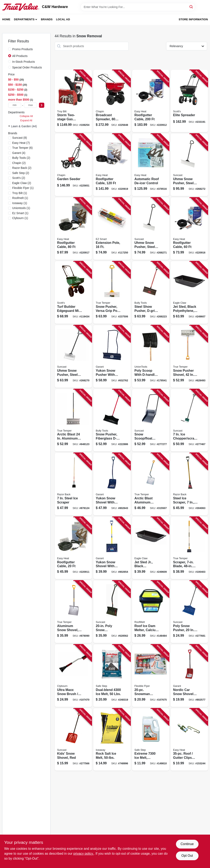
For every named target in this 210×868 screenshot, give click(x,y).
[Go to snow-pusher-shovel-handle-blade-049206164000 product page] (189, 356)
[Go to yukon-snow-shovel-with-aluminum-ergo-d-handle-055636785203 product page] (112, 484)
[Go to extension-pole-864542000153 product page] (112, 229)
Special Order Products (27, 67)
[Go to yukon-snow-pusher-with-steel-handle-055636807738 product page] (112, 356)
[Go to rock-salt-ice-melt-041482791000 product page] (112, 740)
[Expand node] (10, 126)
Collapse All (26, 116)
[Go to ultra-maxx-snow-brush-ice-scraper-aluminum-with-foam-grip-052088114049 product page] (73, 676)
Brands (47, 19)
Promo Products (23, 49)
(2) (21, 158)
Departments (24, 19)
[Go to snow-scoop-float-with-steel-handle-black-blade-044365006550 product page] (151, 420)
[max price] (30, 105)
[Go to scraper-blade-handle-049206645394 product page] (189, 548)
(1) (23, 188)
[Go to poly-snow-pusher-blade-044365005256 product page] (189, 612)
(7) (21, 143)
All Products (20, 56)
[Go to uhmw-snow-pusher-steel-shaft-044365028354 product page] (189, 165)
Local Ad (63, 19)
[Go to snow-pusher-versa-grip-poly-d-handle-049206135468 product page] (112, 293)
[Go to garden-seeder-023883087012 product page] (73, 165)
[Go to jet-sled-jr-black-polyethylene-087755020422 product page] (151, 548)
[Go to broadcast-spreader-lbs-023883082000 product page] (112, 101)
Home (6, 19)
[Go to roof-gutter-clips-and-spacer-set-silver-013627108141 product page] (189, 740)
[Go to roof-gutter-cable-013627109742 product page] (112, 165)
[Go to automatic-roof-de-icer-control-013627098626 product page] (151, 165)
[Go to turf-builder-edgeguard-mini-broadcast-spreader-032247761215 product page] (73, 293)
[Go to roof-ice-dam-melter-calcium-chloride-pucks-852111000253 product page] (151, 612)
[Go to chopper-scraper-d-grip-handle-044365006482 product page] (189, 420)
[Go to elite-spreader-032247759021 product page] (189, 101)
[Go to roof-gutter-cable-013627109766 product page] (151, 101)
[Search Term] (138, 7)
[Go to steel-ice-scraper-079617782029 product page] (73, 484)
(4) (19, 153)
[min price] (15, 105)
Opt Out (187, 856)
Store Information (193, 19)
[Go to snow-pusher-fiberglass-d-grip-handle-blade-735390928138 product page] (112, 420)
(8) (20, 138)
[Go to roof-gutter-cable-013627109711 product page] (189, 229)
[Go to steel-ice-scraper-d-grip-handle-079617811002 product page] (189, 484)
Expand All (26, 120)
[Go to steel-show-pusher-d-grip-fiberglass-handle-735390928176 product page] (151, 293)
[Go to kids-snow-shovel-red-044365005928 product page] (73, 740)
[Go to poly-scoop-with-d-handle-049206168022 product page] (151, 356)
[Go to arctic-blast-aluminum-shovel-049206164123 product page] (151, 484)
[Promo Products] (10, 49)
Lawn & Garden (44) (24, 126)
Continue (187, 844)
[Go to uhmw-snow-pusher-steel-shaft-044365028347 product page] (151, 229)
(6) (23, 148)
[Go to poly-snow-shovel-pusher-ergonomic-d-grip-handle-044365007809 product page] (112, 612)
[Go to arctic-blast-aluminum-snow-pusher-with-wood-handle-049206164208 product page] (73, 420)
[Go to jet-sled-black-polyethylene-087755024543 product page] (189, 293)
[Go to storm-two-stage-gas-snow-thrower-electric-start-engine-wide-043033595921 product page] (73, 101)
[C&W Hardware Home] (21, 7)
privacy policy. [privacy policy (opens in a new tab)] (84, 854)
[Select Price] (42, 105)
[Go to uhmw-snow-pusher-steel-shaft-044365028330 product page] (73, 356)
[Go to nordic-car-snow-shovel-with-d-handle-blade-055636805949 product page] (189, 676)
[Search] (191, 7)
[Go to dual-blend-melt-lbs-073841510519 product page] (112, 676)
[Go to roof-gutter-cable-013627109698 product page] (73, 548)
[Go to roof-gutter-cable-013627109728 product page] (73, 229)
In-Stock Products (24, 62)
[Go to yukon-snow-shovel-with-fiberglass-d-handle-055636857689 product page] (112, 548)
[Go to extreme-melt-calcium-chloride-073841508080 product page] (151, 740)
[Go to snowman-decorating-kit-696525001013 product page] (151, 676)
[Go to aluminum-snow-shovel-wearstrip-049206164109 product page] (73, 612)
